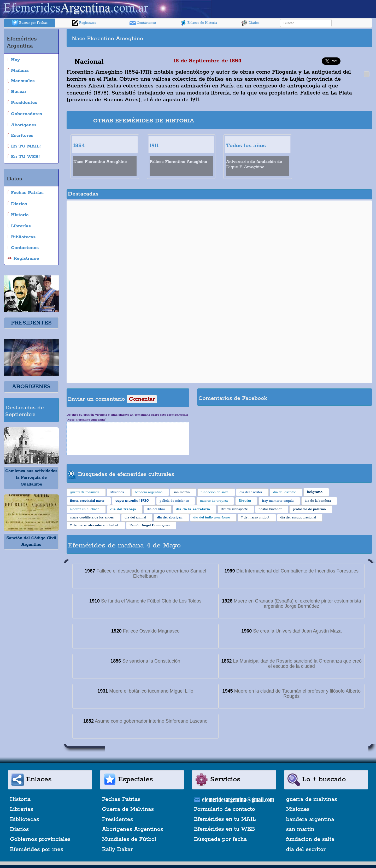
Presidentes (118, 819)
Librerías (22, 809)
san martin (300, 829)
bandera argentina (310, 819)
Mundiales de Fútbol (129, 839)
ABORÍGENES (31, 387)
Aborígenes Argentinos (133, 829)
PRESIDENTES (31, 323)
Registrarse (84, 23)
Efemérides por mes (37, 849)
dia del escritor (306, 849)
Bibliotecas (24, 819)
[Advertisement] (295, 38)
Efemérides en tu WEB (225, 829)
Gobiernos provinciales (40, 839)
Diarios (250, 23)
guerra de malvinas (312, 799)
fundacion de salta (310, 839)
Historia (20, 799)
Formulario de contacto (225, 809)
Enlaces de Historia (199, 23)
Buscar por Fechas (30, 23)
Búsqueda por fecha (220, 839)
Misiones (298, 809)
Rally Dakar (118, 849)
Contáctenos (143, 23)
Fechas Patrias (121, 799)
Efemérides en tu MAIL (225, 819)
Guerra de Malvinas (128, 809)
